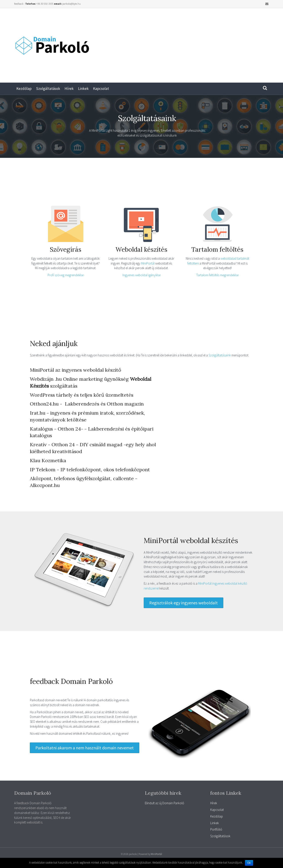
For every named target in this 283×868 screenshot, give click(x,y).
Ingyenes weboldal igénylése (141, 275)
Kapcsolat (101, 89)
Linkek (83, 89)
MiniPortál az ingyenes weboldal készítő (76, 370)
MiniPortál (148, 263)
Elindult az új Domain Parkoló (164, 803)
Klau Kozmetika (48, 460)
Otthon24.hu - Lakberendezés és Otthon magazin (87, 404)
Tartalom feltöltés (217, 249)
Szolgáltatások (48, 89)
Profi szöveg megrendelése (66, 275)
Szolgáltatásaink (220, 355)
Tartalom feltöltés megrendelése (217, 275)
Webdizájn (42, 379)
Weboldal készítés (141, 249)
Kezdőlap (24, 89)
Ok (249, 863)
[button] (184, 603)
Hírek (69, 89)
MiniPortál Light (102, 130)
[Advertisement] (212, 44)
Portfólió (216, 829)
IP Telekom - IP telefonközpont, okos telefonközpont (90, 470)
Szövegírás (66, 249)
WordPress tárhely (51, 395)
